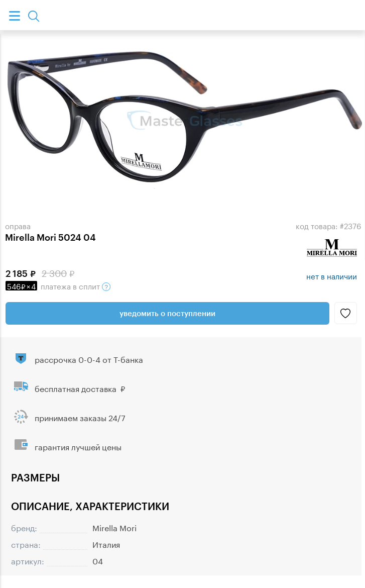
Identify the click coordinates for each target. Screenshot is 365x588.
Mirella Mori (114, 527)
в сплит (58, 285)
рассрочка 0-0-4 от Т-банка (89, 359)
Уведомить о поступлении (167, 313)
